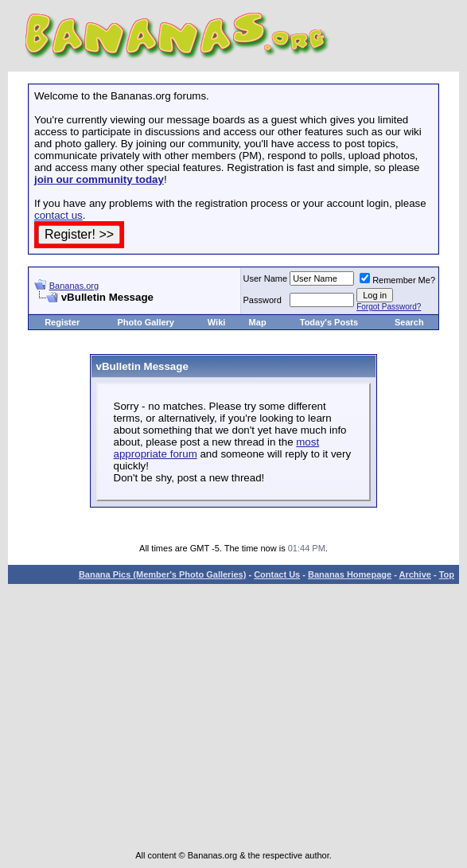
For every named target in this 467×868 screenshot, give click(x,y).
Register (62, 322)
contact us (58, 215)
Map (258, 322)
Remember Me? (397, 280)
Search (409, 322)
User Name (266, 278)
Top (447, 574)
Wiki (217, 322)
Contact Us (277, 574)
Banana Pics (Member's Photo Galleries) (162, 574)
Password (263, 300)
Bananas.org (74, 286)
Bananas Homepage (350, 574)
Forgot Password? (389, 307)
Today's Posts (329, 322)
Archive (415, 574)
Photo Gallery (146, 322)
